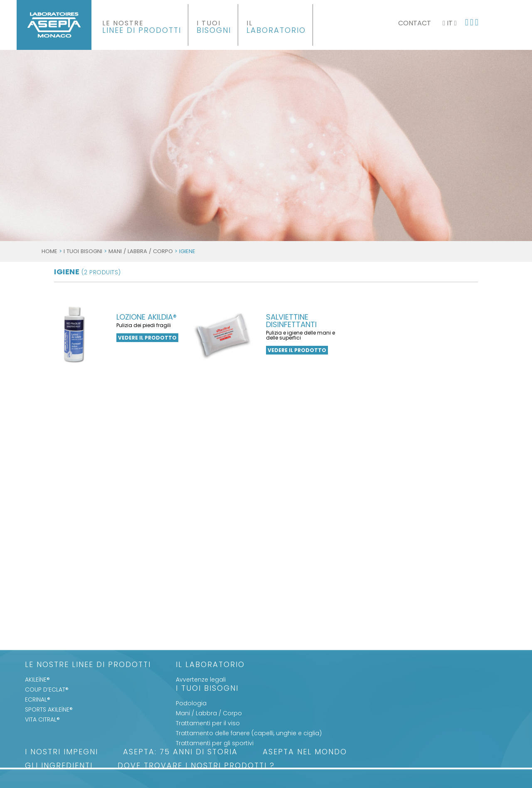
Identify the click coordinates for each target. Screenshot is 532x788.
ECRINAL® (38, 699)
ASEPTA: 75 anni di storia (180, 752)
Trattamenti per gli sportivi (215, 743)
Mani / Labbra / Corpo (141, 251)
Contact (415, 23)
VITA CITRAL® (42, 719)
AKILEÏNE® (37, 680)
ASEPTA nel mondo (305, 752)
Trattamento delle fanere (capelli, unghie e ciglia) (249, 733)
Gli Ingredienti (59, 766)
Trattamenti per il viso (208, 723)
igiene (87, 272)
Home (49, 251)
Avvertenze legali (201, 680)
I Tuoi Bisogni (83, 251)
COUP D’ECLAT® (47, 689)
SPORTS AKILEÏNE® (49, 709)
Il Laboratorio (210, 665)
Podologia (191, 703)
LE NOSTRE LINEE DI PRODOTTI (88, 665)
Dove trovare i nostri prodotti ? (196, 766)
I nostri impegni (62, 752)
